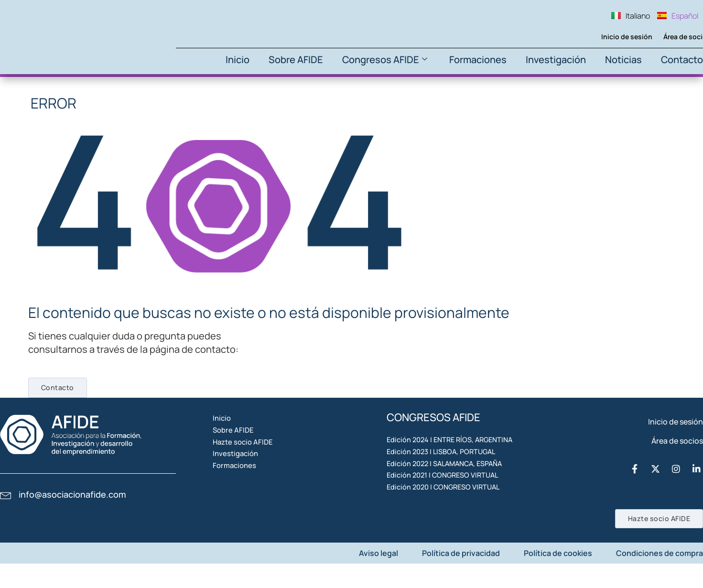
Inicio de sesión (611, 37)
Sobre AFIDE (296, 60)
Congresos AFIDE (385, 60)
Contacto (682, 60)
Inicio (238, 60)
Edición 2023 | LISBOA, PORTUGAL (446, 477)
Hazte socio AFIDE (257, 477)
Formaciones (478, 60)
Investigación (556, 60)
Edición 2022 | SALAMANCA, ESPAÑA (450, 499)
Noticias (623, 60)
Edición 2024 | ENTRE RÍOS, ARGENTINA (455, 455)
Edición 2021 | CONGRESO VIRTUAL (448, 521)
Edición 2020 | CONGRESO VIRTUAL (449, 543)
